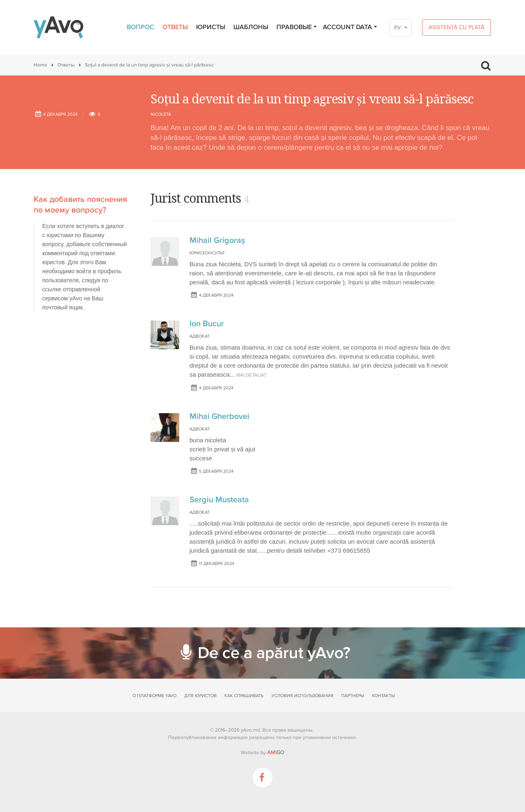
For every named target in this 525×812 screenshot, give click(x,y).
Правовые (297, 27)
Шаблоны (251, 27)
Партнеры (353, 696)
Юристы (211, 27)
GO (276, 753)
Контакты (383, 696)
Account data (350, 27)
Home (40, 65)
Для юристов (200, 696)
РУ (398, 28)
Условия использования (302, 696)
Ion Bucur (207, 324)
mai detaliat (251, 375)
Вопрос (140, 27)
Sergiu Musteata (219, 500)
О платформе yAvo (154, 696)
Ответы (175, 27)
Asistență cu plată (457, 27)
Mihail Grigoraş (217, 240)
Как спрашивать (244, 696)
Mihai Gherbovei (219, 416)
